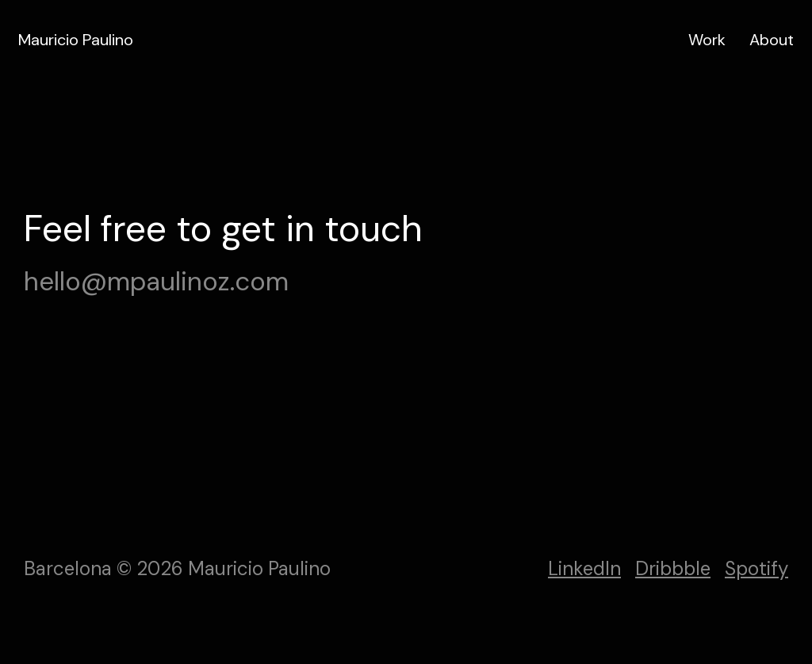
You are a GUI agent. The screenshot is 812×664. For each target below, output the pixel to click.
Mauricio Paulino (76, 40)
